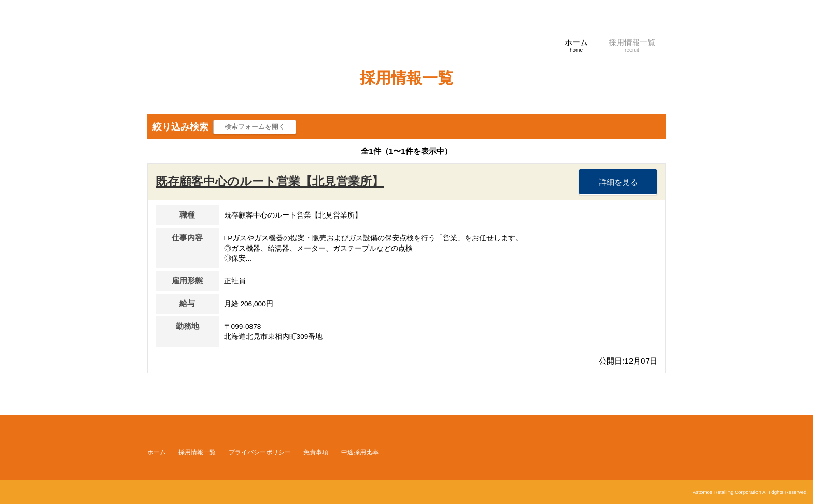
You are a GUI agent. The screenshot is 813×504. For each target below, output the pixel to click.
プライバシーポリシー (260, 452)
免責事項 (316, 452)
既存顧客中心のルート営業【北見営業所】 (270, 181)
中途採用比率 (360, 452)
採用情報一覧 (197, 452)
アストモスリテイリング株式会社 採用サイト (251, 49)
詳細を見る (618, 182)
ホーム (157, 452)
